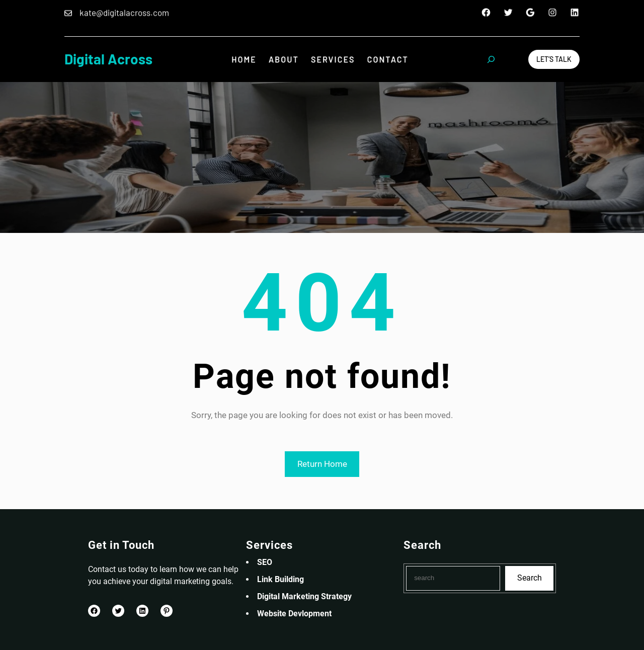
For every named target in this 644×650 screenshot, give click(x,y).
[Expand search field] (491, 59)
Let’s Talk (554, 59)
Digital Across (108, 59)
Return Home (322, 464)
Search (530, 578)
